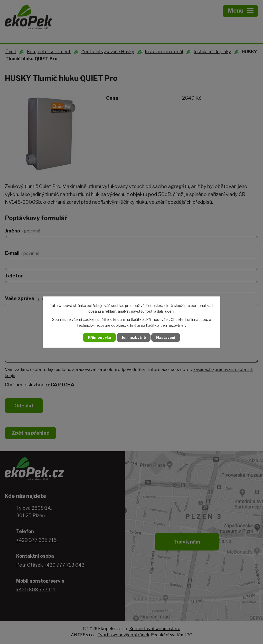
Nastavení (167, 337)
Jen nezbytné (134, 337)
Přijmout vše (98, 337)
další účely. (166, 311)
